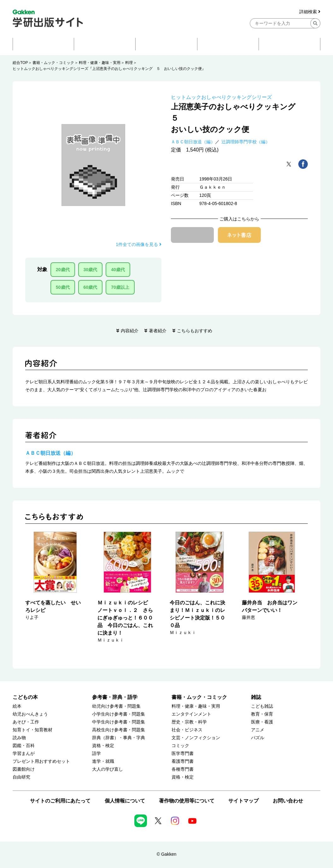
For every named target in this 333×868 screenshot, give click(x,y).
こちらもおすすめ (195, 331)
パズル (258, 738)
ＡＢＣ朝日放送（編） (193, 142)
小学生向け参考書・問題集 (119, 714)
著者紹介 (158, 331)
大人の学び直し (108, 769)
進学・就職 (103, 761)
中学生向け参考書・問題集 (119, 722)
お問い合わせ (288, 801)
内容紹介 (130, 331)
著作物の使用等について (187, 801)
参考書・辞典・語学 (115, 697)
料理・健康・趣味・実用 (100, 63)
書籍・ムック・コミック (53, 63)
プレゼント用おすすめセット (41, 761)
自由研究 (21, 777)
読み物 (19, 738)
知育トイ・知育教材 (32, 730)
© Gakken (166, 854)
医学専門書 (183, 754)
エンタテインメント (191, 714)
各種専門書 (183, 769)
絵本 (17, 706)
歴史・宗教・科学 (189, 722)
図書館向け (24, 769)
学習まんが (24, 754)
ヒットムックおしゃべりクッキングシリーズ (221, 97)
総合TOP (20, 63)
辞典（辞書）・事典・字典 (119, 738)
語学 (96, 754)
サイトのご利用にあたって (60, 801)
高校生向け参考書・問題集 (119, 730)
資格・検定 (103, 746)
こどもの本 (25, 697)
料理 (129, 63)
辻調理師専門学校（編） (246, 142)
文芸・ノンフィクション (196, 738)
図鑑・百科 (24, 746)
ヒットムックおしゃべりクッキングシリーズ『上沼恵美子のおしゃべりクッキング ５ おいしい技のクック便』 (109, 69)
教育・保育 (262, 714)
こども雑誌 (262, 706)
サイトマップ (243, 801)
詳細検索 (310, 12)
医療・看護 (262, 722)
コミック (180, 746)
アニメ (258, 730)
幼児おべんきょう (30, 714)
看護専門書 (183, 761)
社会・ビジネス (187, 730)
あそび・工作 (26, 722)
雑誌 (256, 697)
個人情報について (125, 801)
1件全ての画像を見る (139, 244)
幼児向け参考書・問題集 (116, 706)
